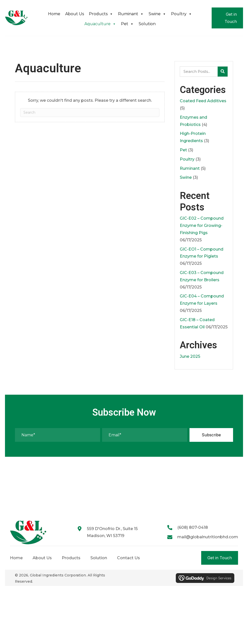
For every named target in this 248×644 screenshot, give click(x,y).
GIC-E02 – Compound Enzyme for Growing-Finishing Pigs (202, 226)
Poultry (182, 14)
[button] (211, 435)
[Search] (90, 113)
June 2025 (190, 356)
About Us (75, 14)
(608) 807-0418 (193, 527)
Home (54, 14)
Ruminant (131, 14)
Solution (147, 24)
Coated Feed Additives (203, 101)
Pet (127, 24)
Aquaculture (100, 24)
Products (101, 14)
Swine (157, 14)
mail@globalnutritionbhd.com (208, 537)
